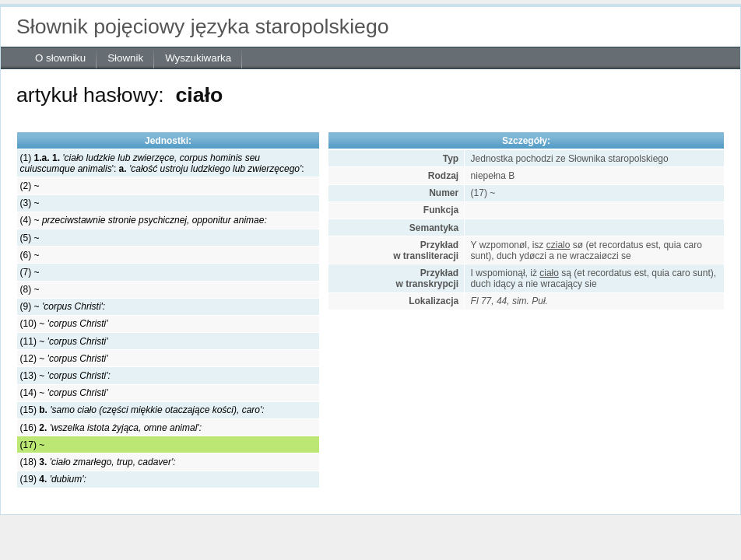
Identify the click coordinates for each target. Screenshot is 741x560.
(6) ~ (30, 255)
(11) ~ (64, 341)
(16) (111, 428)
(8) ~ (30, 289)
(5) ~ (30, 238)
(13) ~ (65, 376)
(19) (53, 479)
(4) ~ (144, 220)
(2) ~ (30, 186)
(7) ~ (30, 272)
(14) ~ (64, 393)
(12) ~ (64, 359)
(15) (142, 410)
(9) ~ (63, 306)
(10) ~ (64, 324)
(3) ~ (30, 203)
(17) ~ (33, 445)
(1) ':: (162, 163)
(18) (98, 462)
